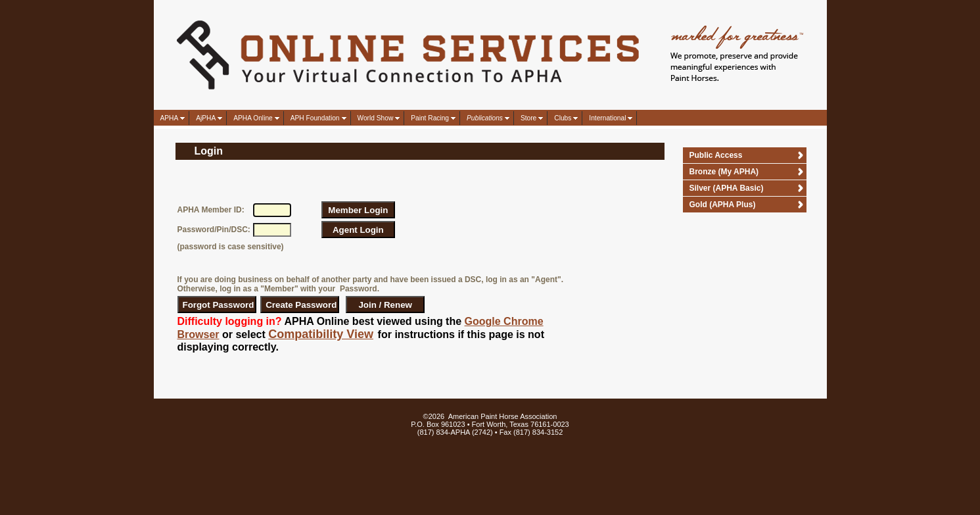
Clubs (563, 118)
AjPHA (206, 118)
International (607, 118)
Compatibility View (321, 334)
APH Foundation (315, 118)
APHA (170, 118)
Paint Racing (430, 118)
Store (528, 118)
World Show (376, 118)
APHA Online (253, 118)
